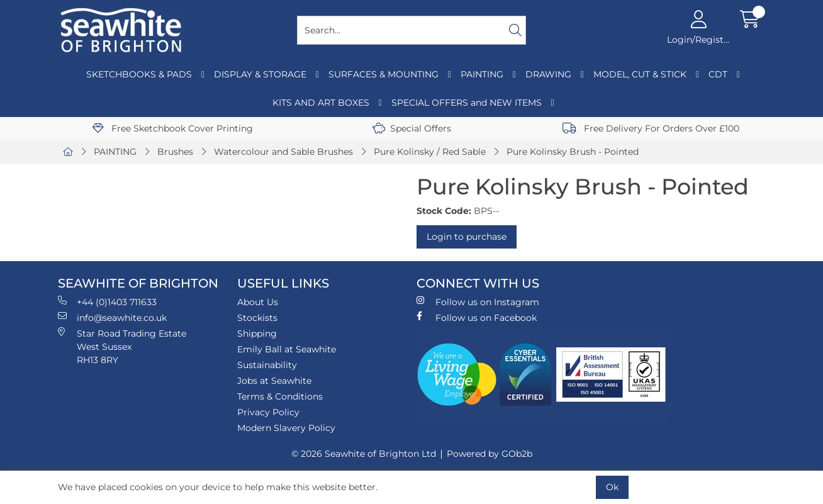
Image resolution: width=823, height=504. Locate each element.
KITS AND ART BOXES (321, 103)
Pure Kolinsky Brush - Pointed (573, 152)
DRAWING (548, 74)
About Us (258, 302)
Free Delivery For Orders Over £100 (651, 128)
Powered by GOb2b (490, 454)
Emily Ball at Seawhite (287, 349)
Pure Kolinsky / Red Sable (430, 152)
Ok (612, 487)
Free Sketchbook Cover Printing (173, 128)
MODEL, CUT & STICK (640, 74)
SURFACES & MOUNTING (384, 74)
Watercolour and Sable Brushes (283, 152)
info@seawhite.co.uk (112, 317)
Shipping (257, 333)
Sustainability (267, 365)
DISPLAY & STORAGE (260, 74)
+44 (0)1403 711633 (107, 302)
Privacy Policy (268, 412)
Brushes (175, 152)
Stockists (257, 318)
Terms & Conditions (280, 396)
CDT (718, 74)
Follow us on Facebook (477, 317)
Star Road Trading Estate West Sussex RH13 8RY (122, 346)
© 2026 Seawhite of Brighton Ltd (364, 454)
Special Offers (412, 128)
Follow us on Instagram (478, 302)
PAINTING (482, 74)
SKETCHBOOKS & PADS (139, 74)
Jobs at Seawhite (274, 381)
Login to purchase (467, 237)
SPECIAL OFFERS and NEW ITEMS (467, 103)
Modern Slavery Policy (286, 428)
